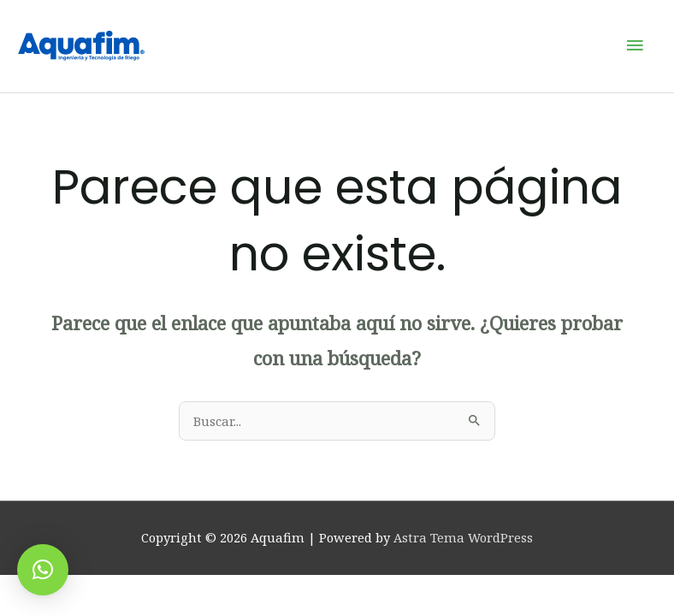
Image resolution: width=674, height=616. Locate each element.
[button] (43, 570)
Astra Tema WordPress (463, 540)
